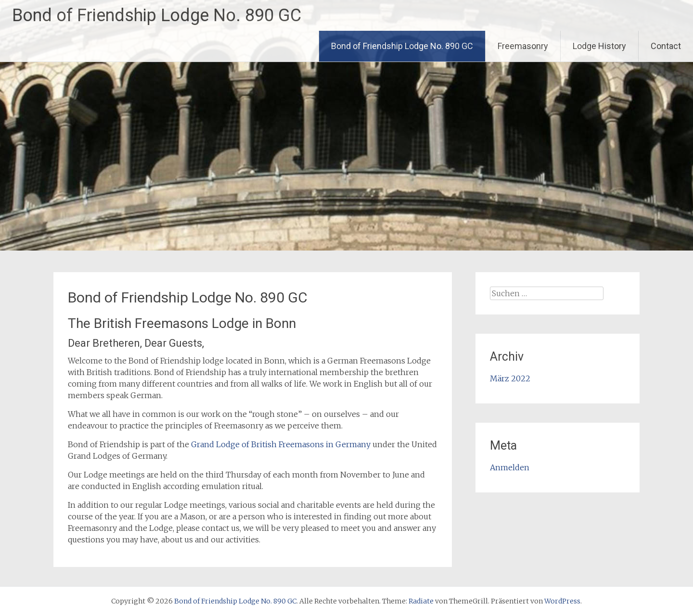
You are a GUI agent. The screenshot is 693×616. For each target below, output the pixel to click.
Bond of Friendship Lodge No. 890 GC (157, 15)
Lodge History (599, 46)
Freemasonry (523, 46)
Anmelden (510, 467)
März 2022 (510, 378)
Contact (666, 46)
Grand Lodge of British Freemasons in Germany (281, 444)
